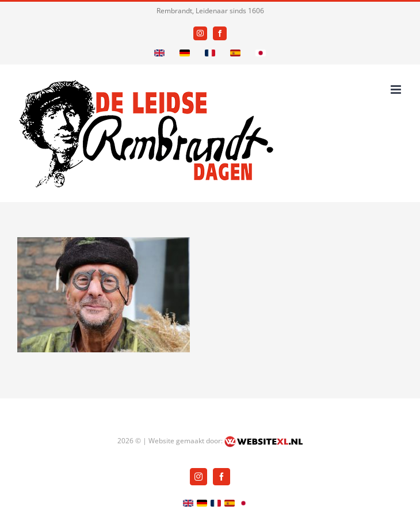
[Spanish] (235, 53)
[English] (159, 53)
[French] (210, 53)
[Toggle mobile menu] (397, 90)
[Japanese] (261, 53)
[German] (185, 53)
